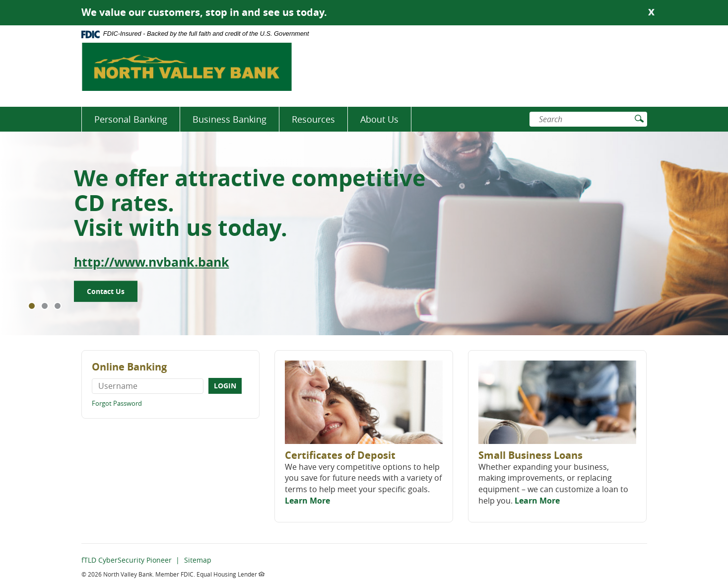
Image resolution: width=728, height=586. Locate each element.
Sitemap (198, 560)
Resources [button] (313, 119)
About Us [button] (379, 119)
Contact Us (106, 291)
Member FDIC (174, 574)
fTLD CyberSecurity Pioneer (127, 560)
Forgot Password (117, 403)
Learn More (307, 501)
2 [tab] (45, 306)
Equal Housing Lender (231, 574)
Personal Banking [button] (131, 119)
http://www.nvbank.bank (152, 262)
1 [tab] (32, 306)
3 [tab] (58, 306)
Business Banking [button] (230, 119)
